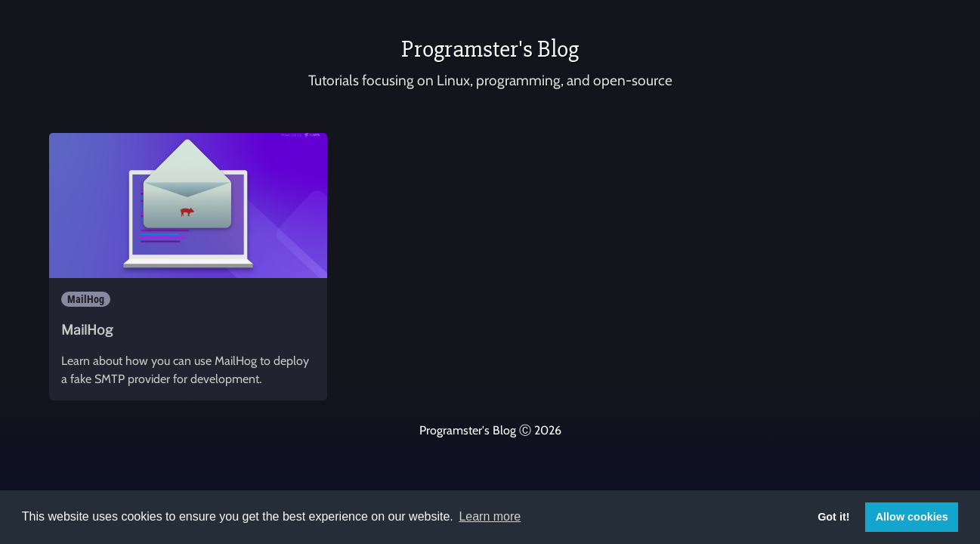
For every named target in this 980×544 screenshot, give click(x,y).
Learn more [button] (490, 516)
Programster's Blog (490, 49)
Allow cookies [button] (912, 517)
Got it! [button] (833, 517)
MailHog (86, 299)
